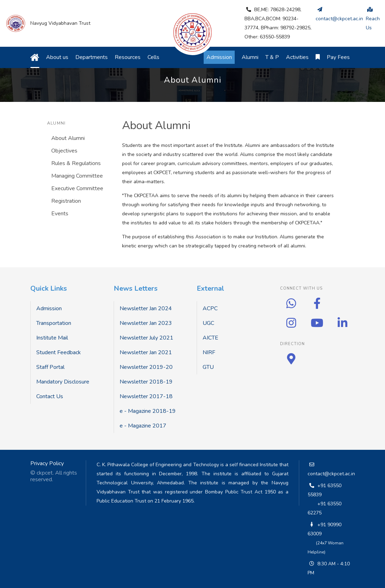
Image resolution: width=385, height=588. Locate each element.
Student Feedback (59, 352)
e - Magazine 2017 (143, 426)
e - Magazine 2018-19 (148, 411)
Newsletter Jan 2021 (146, 352)
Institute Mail (52, 338)
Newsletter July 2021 (146, 338)
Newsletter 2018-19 (146, 382)
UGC (208, 323)
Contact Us (50, 396)
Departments (92, 57)
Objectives (64, 151)
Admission (49, 308)
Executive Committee (77, 188)
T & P (272, 57)
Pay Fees (338, 57)
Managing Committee (77, 176)
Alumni (250, 57)
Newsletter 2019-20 (146, 367)
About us (57, 57)
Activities (297, 57)
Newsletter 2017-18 (146, 396)
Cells (153, 57)
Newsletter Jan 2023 (146, 323)
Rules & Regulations (76, 163)
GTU (208, 367)
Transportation (54, 323)
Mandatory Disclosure (63, 382)
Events (60, 214)
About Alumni (68, 138)
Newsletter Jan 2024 (146, 308)
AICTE (210, 338)
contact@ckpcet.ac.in (331, 474)
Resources (128, 57)
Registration (66, 201)
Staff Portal (50, 367)
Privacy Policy (47, 463)
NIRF (209, 352)
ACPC (210, 308)
